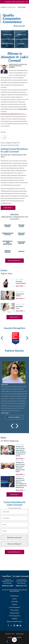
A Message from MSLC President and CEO (14, 2)
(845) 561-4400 (20, 7)
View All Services (14, 261)
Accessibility (18, 637)
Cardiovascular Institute (8, 234)
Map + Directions (8, 583)
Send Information (14, 552)
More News (14, 494)
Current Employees (15, 607)
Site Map (14, 604)
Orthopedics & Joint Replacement (8, 243)
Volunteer (14, 618)
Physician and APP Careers (15, 621)
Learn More (7, 208)
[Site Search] (25, 7)
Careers (15, 598)
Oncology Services (21, 234)
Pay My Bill (15, 601)
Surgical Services (8, 251)
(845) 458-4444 (14, 591)
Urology (21, 251)
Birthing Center (21, 226)
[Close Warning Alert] (27, 2)
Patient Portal (14, 596)
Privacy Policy (14, 610)
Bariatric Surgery (8, 226)
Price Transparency (15, 615)
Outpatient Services (21, 243)
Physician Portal (14, 613)
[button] (14, 640)
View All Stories (14, 417)
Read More (5, 413)
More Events (14, 317)
